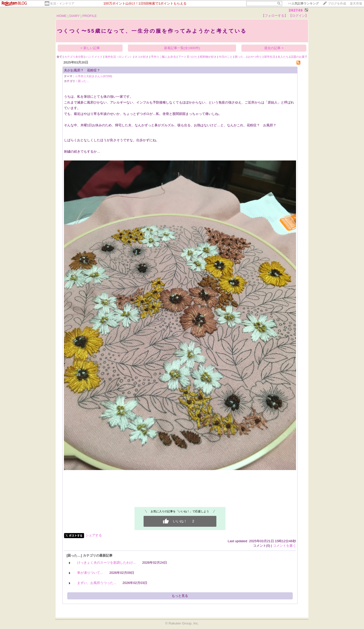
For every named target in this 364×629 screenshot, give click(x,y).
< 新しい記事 (90, 48)
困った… (240, 57)
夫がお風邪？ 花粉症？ (82, 70)
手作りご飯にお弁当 (163, 57)
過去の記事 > (274, 48)
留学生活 (270, 57)
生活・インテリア (62, 4)
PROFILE (90, 16)
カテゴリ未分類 (74, 57)
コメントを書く (285, 546)
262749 (296, 10)
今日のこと (226, 57)
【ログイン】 (299, 16)
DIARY (75, 16)
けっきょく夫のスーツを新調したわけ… (107, 563)
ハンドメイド (94, 57)
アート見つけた (188, 57)
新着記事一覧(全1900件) (182, 48)
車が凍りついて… (90, 573)
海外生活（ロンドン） (119, 57)
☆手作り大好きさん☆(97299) (94, 76)
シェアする (94, 535)
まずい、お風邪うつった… (97, 583)
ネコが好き (142, 57)
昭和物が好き (208, 57)
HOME (62, 16)
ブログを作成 (337, 4)
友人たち (283, 57)
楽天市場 (356, 4)
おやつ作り (255, 57)
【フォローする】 (275, 16)
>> (303, 4)
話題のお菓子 (299, 57)
